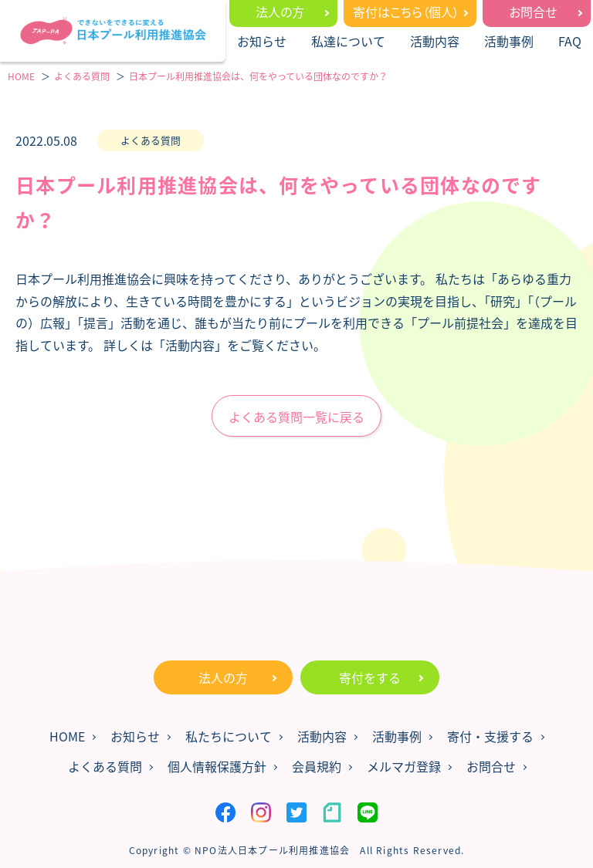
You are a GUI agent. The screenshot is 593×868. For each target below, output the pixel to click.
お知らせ (262, 41)
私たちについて (229, 736)
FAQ (570, 41)
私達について (348, 41)
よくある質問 (105, 766)
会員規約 (317, 766)
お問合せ (533, 12)
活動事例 (509, 41)
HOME (67, 736)
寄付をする (370, 677)
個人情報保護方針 (217, 766)
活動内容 (435, 41)
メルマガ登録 (404, 766)
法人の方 (280, 12)
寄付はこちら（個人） (406, 12)
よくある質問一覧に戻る (296, 417)
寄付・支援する (490, 736)
